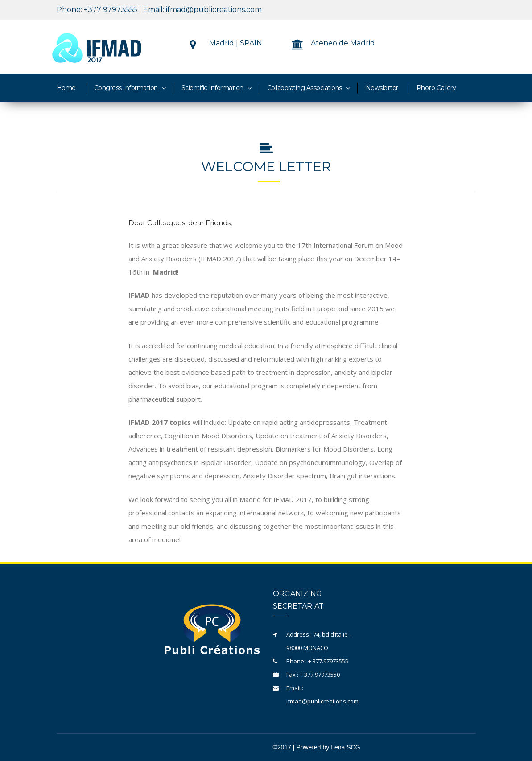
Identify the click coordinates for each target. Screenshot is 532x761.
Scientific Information (212, 88)
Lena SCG (345, 747)
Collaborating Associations (305, 88)
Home (66, 88)
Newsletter (382, 88)
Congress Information (126, 88)
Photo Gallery (436, 88)
